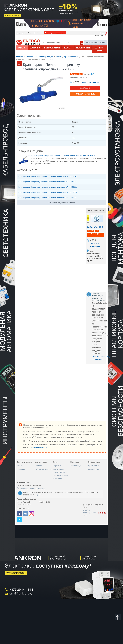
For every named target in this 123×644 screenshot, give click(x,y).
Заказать (85, 88)
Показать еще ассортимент (62, 203)
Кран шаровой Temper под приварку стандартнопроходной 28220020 (48, 182)
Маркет (20, 466)
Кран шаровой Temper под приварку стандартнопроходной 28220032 (48, 192)
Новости (68, 48)
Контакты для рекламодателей (60, 470)
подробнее (39, 495)
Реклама (38, 466)
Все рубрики (74, 43)
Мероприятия (83, 48)
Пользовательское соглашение (60, 477)
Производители (52, 48)
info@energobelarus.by (38, 447)
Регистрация (100, 35)
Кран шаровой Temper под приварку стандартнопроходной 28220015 (48, 176)
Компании (35, 48)
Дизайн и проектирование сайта (90, 513)
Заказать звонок (85, 94)
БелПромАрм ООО (95, 227)
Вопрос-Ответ (33, 33)
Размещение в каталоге (55, 33)
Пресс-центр (100, 49)
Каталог (22, 48)
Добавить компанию (95, 42)
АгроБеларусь (76, 466)
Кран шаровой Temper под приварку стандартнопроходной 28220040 (48, 198)
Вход (102, 33)
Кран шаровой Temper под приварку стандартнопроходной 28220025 (48, 187)
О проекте (21, 33)
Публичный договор (43, 469)
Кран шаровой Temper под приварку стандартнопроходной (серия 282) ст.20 (63, 155)
